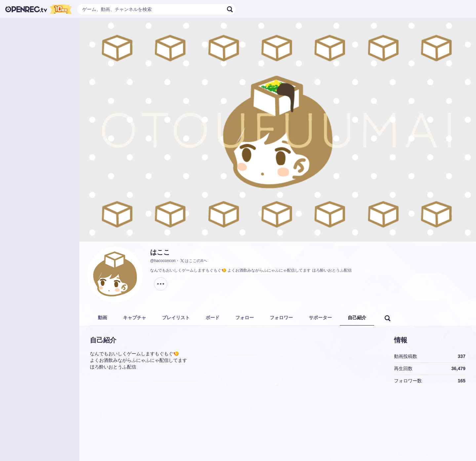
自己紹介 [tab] (357, 318)
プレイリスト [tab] (176, 318)
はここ (160, 252)
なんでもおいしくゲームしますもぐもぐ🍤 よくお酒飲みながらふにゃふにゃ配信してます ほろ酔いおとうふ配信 (251, 270)
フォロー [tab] (245, 318)
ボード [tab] (213, 318)
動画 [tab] (102, 318)
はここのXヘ (193, 261)
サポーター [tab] (320, 318)
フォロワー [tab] (281, 318)
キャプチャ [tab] (135, 318)
